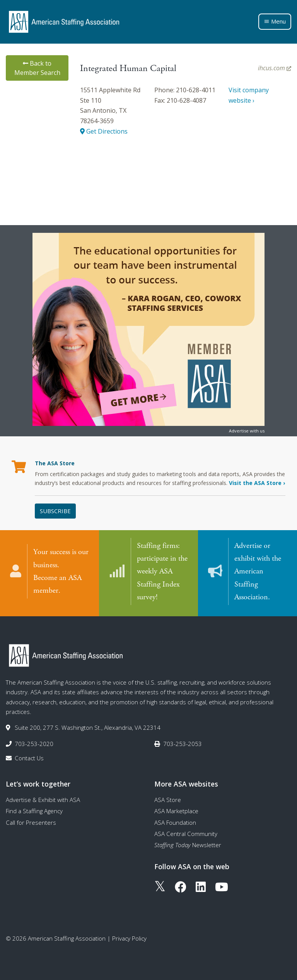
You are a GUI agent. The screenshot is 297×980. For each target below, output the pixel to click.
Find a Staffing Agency (34, 810)
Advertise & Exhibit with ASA (43, 799)
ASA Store (168, 799)
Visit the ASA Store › (257, 483)
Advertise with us (247, 431)
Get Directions (104, 131)
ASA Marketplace (176, 810)
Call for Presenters (31, 822)
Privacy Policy (129, 938)
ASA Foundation (175, 822)
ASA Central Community (186, 833)
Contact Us (29, 758)
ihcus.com (275, 68)
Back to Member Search (37, 68)
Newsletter (188, 844)
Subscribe (55, 511)
